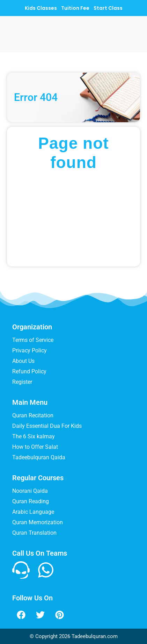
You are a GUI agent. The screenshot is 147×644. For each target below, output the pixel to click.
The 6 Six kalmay (34, 436)
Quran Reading (31, 501)
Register (22, 382)
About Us (23, 361)
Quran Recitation (33, 415)
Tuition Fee (75, 8)
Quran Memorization (38, 522)
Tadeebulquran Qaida (39, 457)
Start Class (108, 8)
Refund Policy (29, 371)
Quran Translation (34, 533)
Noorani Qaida (30, 491)
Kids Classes (41, 8)
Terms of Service (33, 340)
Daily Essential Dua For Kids (47, 426)
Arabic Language (33, 512)
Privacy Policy (30, 350)
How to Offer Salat (35, 447)
